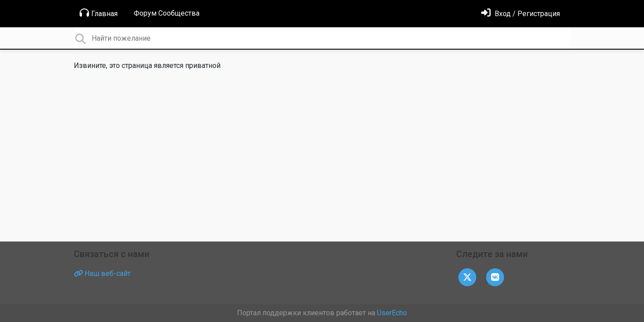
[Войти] (521, 14)
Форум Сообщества (167, 13)
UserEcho (392, 313)
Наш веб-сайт (102, 273)
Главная (99, 13)
